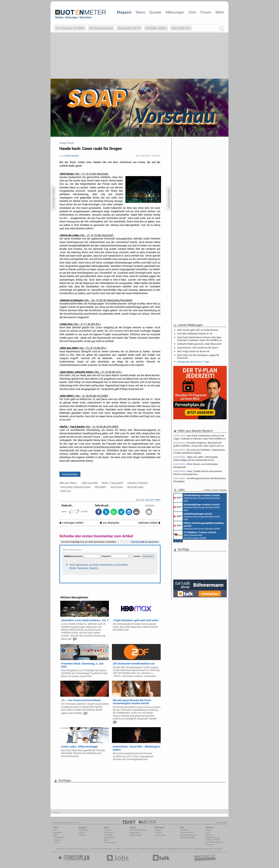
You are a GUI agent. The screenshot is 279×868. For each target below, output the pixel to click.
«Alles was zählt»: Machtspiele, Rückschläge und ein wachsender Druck (196, 458)
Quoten (155, 12)
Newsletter (57, 832)
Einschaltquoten (129, 849)
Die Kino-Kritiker (187, 832)
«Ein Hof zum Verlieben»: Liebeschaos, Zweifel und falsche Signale (199, 451)
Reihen (81, 832)
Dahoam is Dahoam (138, 483)
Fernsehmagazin (83, 849)
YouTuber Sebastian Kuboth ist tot (195, 333)
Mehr (220, 12)
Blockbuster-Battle (188, 837)
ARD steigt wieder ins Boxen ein (193, 351)
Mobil (56, 835)
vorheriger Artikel (71, 523)
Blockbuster (150, 849)
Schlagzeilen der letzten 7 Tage (193, 362)
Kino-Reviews (160, 835)
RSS (55, 830)
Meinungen (175, 12)
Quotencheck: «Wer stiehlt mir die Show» (198, 348)
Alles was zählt (90, 483)
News (140, 12)
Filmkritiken (96, 849)
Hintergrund (83, 830)
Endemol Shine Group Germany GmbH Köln (197, 498)
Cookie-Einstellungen (214, 842)
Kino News (61, 849)
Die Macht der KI (129, 28)
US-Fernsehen (110, 842)
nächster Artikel (149, 523)
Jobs (208, 832)
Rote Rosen (117, 487)
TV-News (108, 830)
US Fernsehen (107, 849)
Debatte (158, 830)
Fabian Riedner (71, 156)
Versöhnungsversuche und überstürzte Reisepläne (200, 480)
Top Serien (218, 849)
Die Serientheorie (101, 28)
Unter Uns (66, 491)
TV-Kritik (158, 832)
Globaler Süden (156, 28)
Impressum (210, 845)
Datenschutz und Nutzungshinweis (213, 839)
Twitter (56, 842)
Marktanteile (135, 832)
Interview (82, 835)
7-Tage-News (59, 837)
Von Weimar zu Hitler (70, 28)
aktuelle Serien (173, 849)
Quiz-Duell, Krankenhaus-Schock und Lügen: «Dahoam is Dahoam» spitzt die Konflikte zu (199, 339)
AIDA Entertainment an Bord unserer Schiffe (195, 535)
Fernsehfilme (161, 849)
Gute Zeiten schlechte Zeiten (75, 487)
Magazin (124, 12)
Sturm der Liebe (135, 487)
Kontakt (209, 835)
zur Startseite (109, 523)
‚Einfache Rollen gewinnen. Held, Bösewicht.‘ (200, 344)
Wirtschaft (108, 835)
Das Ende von (181, 28)
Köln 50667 (100, 487)
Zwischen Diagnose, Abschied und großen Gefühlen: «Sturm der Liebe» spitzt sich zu (198, 444)
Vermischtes (109, 832)
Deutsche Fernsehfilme (203, 849)
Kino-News (185, 830)
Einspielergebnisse (188, 835)
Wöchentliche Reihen (138, 830)
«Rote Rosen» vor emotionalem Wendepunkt (196, 466)
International (109, 837)
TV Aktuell (71, 849)
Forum (206, 12)
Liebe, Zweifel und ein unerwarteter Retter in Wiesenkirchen (198, 473)
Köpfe (106, 840)
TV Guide (140, 849)
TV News (117, 849)
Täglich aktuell (136, 835)
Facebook (57, 840)
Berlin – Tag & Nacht (112, 483)
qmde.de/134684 (153, 500)
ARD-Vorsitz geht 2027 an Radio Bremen (198, 330)
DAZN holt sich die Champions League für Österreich (198, 356)
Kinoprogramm (187, 849)
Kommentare (70, 474)
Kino (192, 12)
